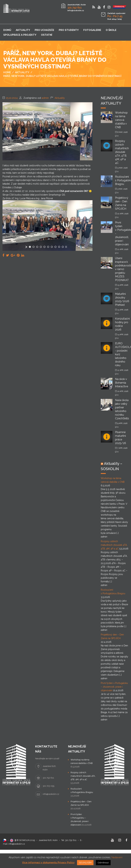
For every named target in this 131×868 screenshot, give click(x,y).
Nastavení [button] (117, 857)
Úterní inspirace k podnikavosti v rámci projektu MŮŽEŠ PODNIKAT (123, 269)
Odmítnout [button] (103, 863)
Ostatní (47, 35)
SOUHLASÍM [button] (85, 863)
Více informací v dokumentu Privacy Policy (48, 863)
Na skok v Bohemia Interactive (122, 383)
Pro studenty (69, 30)
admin (45, 98)
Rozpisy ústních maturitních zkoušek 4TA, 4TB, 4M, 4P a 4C (122, 152)
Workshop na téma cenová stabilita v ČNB (121, 120)
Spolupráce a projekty (20, 35)
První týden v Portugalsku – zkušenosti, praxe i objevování (114, 687)
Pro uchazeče (44, 30)
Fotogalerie (92, 30)
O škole (111, 30)
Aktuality (23, 30)
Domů (7, 30)
